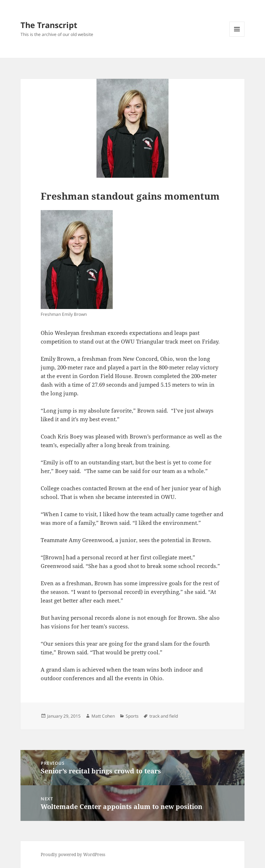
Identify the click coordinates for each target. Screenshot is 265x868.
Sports (132, 716)
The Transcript (49, 25)
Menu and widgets (237, 37)
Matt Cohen (103, 716)
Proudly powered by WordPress (73, 855)
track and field (164, 716)
